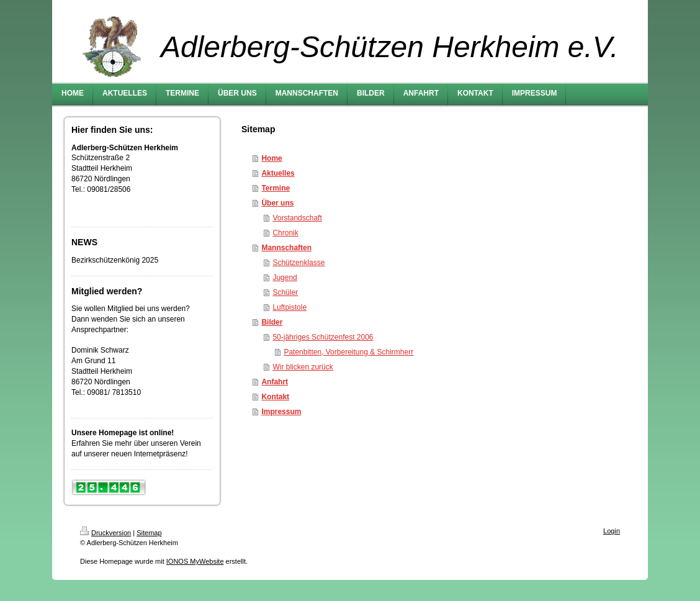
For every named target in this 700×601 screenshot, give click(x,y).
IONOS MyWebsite (195, 561)
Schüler (285, 292)
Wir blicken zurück (303, 367)
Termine (276, 188)
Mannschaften (286, 248)
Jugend (285, 278)
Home (271, 158)
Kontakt (275, 397)
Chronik (285, 233)
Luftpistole (289, 307)
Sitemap (149, 533)
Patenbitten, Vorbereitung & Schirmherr (348, 352)
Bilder (272, 322)
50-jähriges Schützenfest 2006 (323, 337)
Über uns (277, 203)
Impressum (281, 412)
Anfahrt (275, 382)
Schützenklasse (298, 263)
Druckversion (105, 533)
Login (612, 531)
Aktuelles (278, 173)
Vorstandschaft (297, 218)
